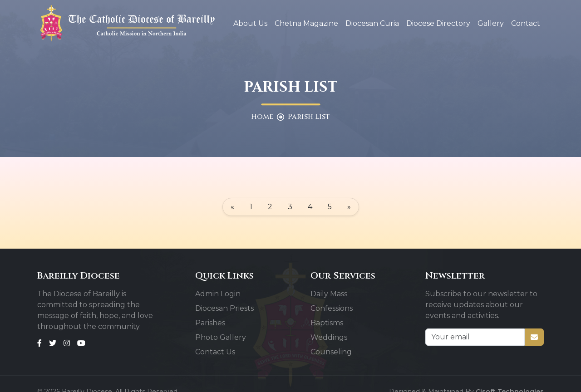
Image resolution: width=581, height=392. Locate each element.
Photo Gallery (221, 337)
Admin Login (218, 294)
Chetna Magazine (306, 23)
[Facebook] (39, 343)
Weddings (329, 337)
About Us (250, 23)
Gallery (491, 23)
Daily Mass (329, 294)
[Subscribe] (534, 337)
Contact (526, 23)
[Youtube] (81, 343)
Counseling (331, 352)
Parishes (210, 323)
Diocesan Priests (224, 308)
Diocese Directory (438, 23)
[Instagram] (67, 343)
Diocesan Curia (372, 23)
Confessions (332, 308)
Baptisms (327, 323)
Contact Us (215, 352)
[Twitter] (53, 343)
